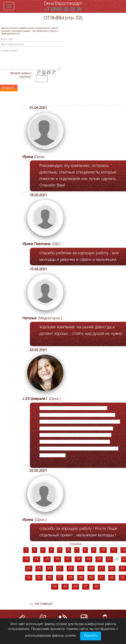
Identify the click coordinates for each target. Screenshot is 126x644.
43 (122, 578)
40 (91, 578)
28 (70, 568)
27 (60, 568)
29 (81, 568)
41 (101, 578)
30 (91, 568)
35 (39, 578)
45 (65, 587)
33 (122, 568)
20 (99, 559)
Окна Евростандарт (63, 4)
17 (68, 559)
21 (109, 559)
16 (57, 559)
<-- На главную (41, 604)
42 (112, 578)
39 (81, 578)
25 (39, 568)
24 (29, 568)
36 (49, 578)
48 (96, 587)
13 (26, 559)
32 (112, 568)
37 (60, 578)
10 (103, 550)
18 (78, 559)
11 (114, 550)
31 (101, 568)
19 (89, 559)
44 (55, 587)
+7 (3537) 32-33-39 (63, 9)
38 (70, 578)
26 (49, 568)
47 (86, 587)
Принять (91, 636)
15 (47, 559)
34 (29, 578)
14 (37, 559)
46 (75, 587)
